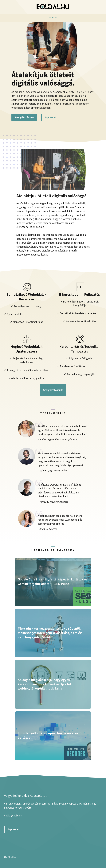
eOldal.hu (11, 857)
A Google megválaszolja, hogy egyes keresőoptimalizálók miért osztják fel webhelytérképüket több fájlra (44, 684)
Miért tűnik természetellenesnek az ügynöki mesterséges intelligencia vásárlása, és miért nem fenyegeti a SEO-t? (50, 633)
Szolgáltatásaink (24, 117)
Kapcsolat (50, 117)
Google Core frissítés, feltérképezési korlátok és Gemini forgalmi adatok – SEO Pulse (53, 581)
